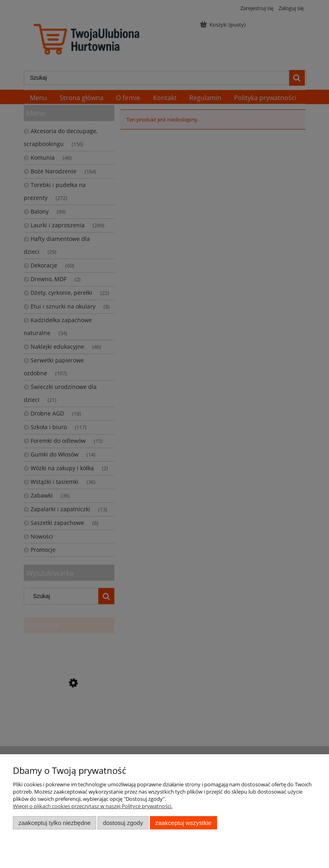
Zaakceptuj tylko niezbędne (55, 823)
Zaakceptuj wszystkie (183, 823)
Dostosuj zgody (123, 823)
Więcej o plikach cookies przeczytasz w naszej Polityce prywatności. (93, 806)
